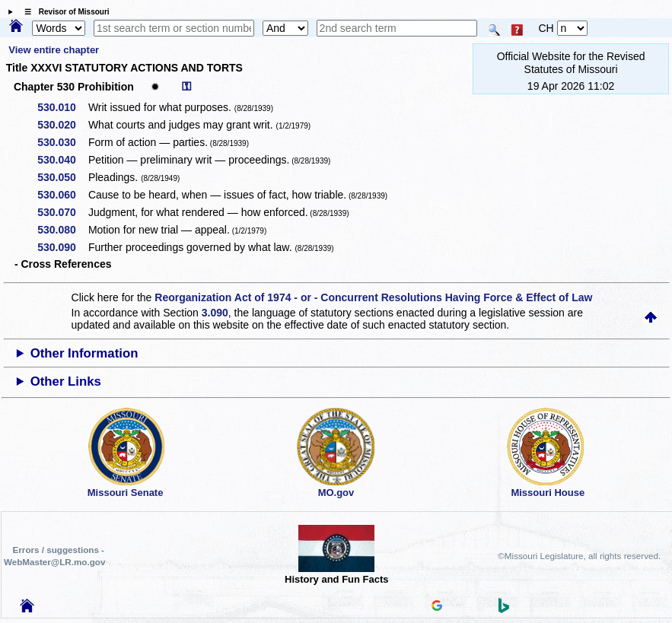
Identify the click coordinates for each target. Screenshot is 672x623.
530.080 (62, 230)
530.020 (62, 125)
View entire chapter (54, 50)
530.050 (62, 177)
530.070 (62, 212)
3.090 (215, 313)
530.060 (62, 195)
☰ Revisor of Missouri (63, 12)
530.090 (62, 247)
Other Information (84, 353)
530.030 (62, 142)
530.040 (62, 160)
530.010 (62, 107)
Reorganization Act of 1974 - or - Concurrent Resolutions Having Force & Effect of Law (373, 297)
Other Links (66, 381)
